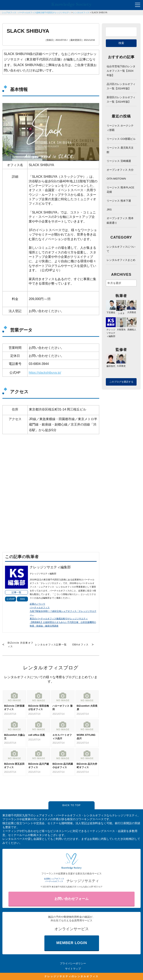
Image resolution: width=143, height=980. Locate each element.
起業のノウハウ (37, 604)
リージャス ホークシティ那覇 (120, 128)
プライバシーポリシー (73, 963)
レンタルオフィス (81, 13)
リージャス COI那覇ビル (121, 139)
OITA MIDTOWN (116, 179)
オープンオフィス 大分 (120, 170)
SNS (22, 599)
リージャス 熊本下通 (119, 201)
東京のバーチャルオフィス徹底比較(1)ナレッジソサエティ (59, 619)
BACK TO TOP (71, 805)
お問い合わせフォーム (71, 899)
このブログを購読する (121, 382)
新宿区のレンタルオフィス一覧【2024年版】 (121, 100)
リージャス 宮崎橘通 (119, 161)
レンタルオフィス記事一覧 (51, 645)
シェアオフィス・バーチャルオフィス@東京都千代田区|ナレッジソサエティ (36, 13)
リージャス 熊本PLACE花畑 (120, 190)
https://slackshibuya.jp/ (45, 373)
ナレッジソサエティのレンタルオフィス (71, 976)
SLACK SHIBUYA (100, 13)
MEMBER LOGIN (72, 943)
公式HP (11, 599)
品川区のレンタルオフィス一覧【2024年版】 (121, 86)
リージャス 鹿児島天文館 (120, 150)
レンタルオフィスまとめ (121, 260)
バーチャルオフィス (40, 607)
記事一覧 (16, 592)
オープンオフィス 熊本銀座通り (120, 220)
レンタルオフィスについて (121, 249)
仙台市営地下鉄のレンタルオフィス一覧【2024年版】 (121, 71)
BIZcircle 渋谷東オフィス (20, 645)
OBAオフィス (80, 645)
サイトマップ (73, 969)
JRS (109, 210)
